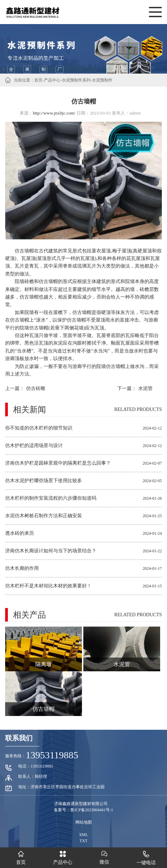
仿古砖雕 (36, 388)
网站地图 (84, 822)
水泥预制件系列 (76, 80)
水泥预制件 (102, 80)
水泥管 (145, 388)
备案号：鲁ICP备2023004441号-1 (83, 810)
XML (83, 835)
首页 (38, 80)
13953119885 (52, 755)
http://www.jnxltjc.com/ (54, 113)
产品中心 (52, 80)
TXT (83, 841)
